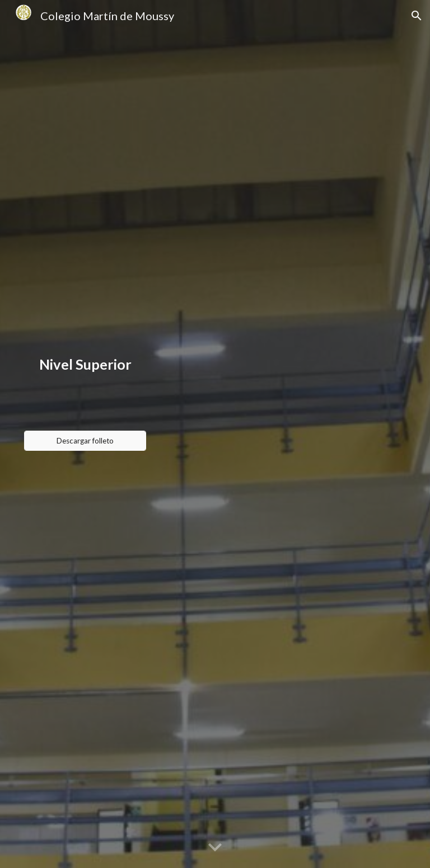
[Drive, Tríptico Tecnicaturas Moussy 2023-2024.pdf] (280, 434)
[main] (85, 364)
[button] (417, 16)
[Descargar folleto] (85, 441)
